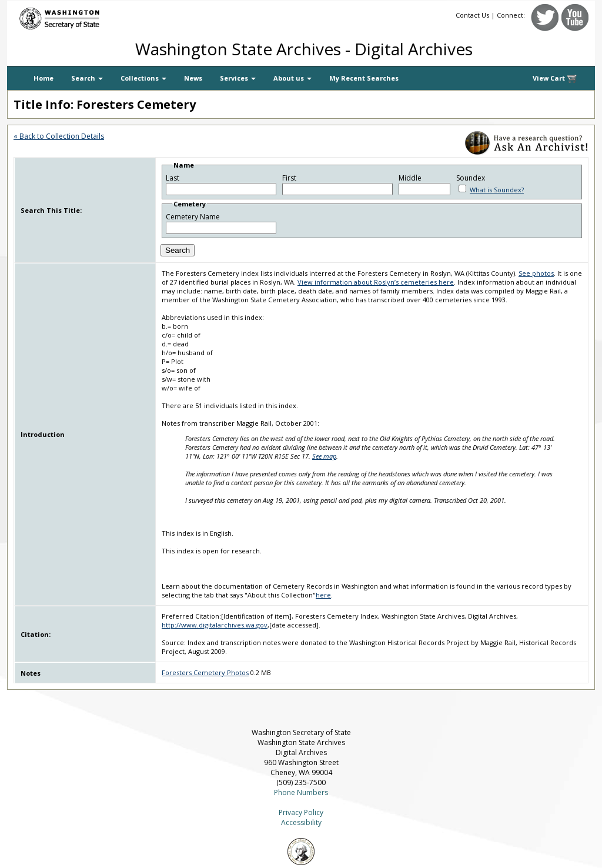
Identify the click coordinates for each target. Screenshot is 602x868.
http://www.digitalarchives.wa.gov (215, 625)
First (289, 178)
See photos (536, 273)
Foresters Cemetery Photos (205, 672)
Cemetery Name (193, 217)
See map (324, 456)
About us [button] (292, 78)
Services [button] (238, 78)
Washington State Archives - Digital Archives (304, 49)
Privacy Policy (301, 812)
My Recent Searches (364, 78)
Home (44, 78)
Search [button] (87, 78)
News (193, 78)
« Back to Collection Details (59, 136)
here (323, 595)
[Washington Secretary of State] (119, 16)
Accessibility (301, 822)
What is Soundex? (497, 190)
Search (178, 250)
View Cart (555, 79)
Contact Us (472, 15)
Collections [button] (143, 78)
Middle (410, 178)
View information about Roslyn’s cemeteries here (376, 282)
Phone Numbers (301, 792)
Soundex (471, 178)
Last (173, 178)
